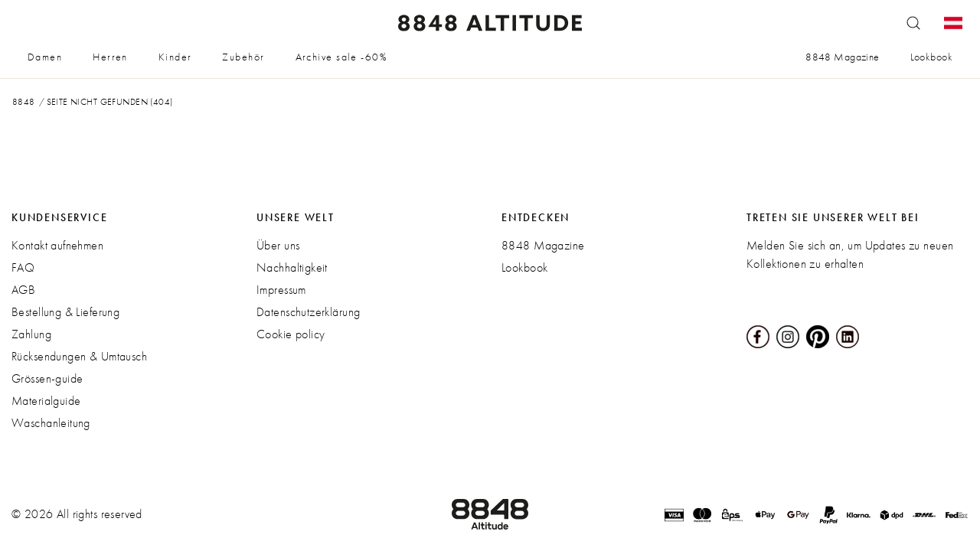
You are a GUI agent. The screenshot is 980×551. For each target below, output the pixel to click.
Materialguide (46, 401)
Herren (110, 57)
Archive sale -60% (341, 57)
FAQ (23, 267)
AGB (23, 290)
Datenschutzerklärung (308, 312)
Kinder (175, 57)
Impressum (281, 290)
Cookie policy (291, 334)
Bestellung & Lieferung (65, 312)
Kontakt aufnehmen (57, 245)
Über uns (278, 245)
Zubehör (243, 57)
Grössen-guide (47, 378)
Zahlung (31, 334)
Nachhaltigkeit (292, 267)
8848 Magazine (842, 57)
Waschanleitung (51, 423)
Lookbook (931, 57)
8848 (24, 102)
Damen (45, 57)
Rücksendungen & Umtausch (79, 356)
